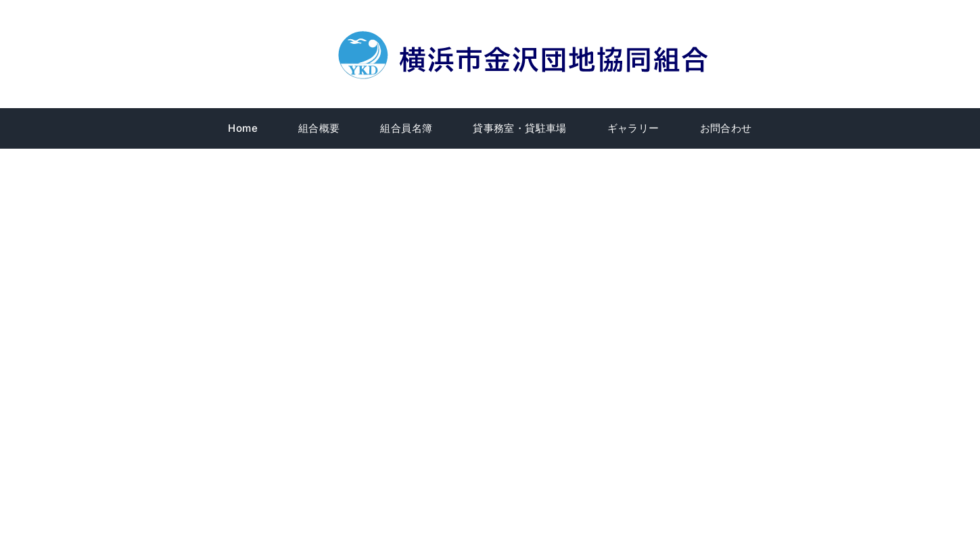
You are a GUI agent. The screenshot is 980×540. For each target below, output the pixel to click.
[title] (526, 33)
